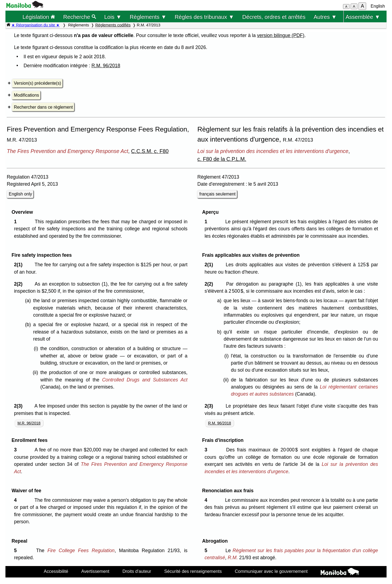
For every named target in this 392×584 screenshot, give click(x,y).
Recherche (80, 17)
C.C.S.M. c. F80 (150, 151)
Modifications (26, 95)
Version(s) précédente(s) (37, 83)
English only (20, 194)
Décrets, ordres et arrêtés (274, 17)
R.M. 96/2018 (106, 66)
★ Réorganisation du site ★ (36, 25)
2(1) (19, 265)
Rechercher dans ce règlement (43, 107)
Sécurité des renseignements (193, 571)
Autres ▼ (325, 17)
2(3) (19, 406)
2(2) (19, 284)
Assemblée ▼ (363, 17)
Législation (39, 17)
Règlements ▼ (148, 17)
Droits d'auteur (137, 571)
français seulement (217, 194)
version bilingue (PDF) (281, 35)
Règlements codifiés (113, 25)
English (378, 6)
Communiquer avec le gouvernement (271, 571)
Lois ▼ (113, 17)
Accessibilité (56, 571)
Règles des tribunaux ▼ (204, 17)
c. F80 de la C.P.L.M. (222, 159)
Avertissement (95, 571)
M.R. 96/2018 (29, 423)
